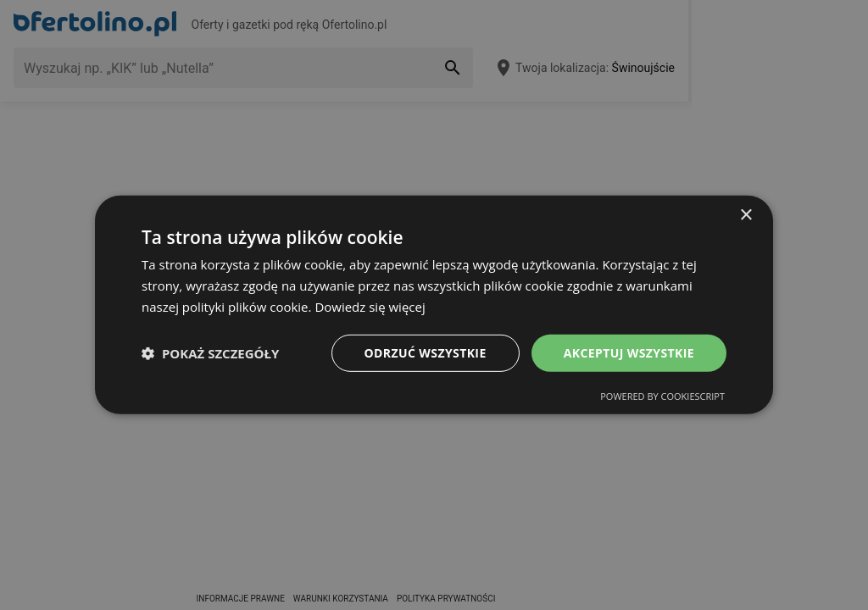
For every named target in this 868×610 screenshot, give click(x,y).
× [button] (746, 216)
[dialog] (434, 305)
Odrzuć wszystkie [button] (426, 352)
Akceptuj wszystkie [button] (629, 352)
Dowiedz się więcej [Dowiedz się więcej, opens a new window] (370, 307)
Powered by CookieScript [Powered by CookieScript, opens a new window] (662, 396)
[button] (210, 353)
